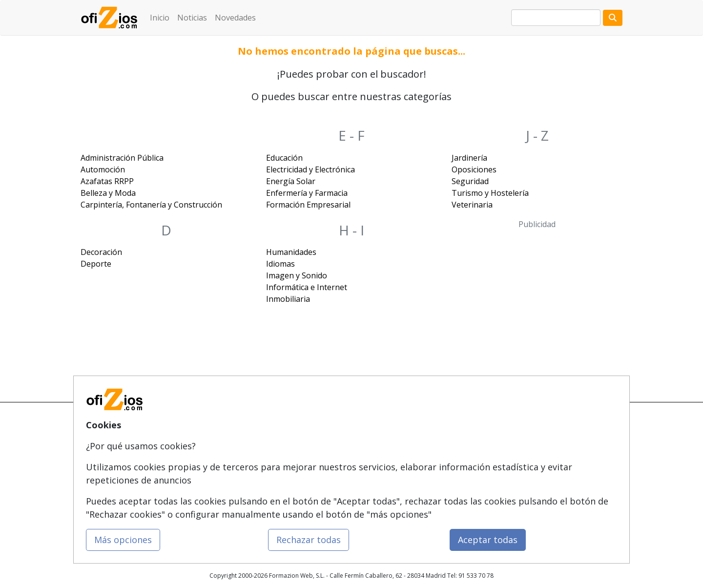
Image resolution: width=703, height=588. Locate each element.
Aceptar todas (488, 540)
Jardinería (469, 158)
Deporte (96, 264)
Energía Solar (291, 181)
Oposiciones (474, 169)
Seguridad (470, 181)
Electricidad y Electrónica (310, 169)
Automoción (103, 169)
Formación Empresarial (308, 205)
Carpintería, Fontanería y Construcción (151, 205)
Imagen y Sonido (297, 275)
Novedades (235, 18)
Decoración (101, 252)
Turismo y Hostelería (490, 193)
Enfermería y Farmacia (307, 193)
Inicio (160, 18)
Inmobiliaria (288, 299)
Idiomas (280, 264)
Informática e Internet (307, 287)
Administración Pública (122, 158)
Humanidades (291, 252)
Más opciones (123, 540)
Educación (284, 158)
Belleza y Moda (108, 193)
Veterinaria (472, 205)
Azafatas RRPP (107, 181)
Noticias (192, 18)
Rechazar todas (309, 540)
